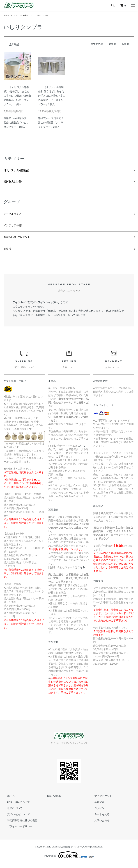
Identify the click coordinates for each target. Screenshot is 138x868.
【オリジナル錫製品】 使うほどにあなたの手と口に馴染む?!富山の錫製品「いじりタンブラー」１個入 (17, 96)
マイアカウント (100, 801)
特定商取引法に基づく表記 (19, 825)
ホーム (7, 15)
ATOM (58, 801)
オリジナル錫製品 (24, 15)
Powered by (69, 859)
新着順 (125, 44)
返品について (11, 813)
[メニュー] (133, 5)
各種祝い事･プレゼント (21, 240)
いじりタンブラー (46, 15)
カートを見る (98, 819)
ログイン (96, 813)
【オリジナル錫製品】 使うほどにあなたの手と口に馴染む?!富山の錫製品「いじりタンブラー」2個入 (52, 96)
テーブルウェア (15, 215)
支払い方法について (15, 819)
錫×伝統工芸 (13, 181)
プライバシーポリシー (16, 831)
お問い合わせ (98, 825)
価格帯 (8, 253)
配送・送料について (15, 807)
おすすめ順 (97, 44)
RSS (50, 801)
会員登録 (96, 807)
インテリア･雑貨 (16, 227)
